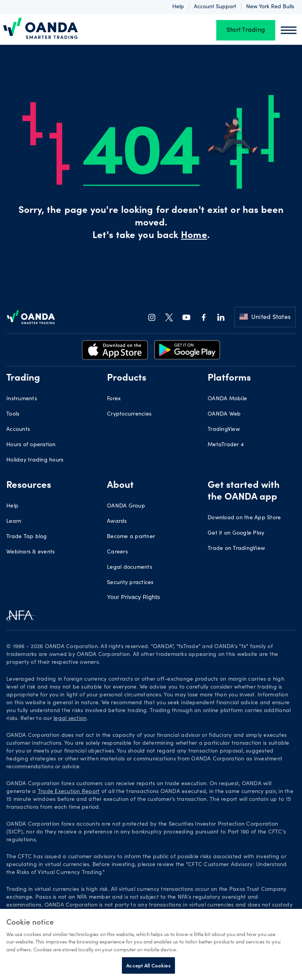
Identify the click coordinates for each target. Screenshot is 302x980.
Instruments (22, 399)
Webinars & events (30, 552)
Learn (14, 522)
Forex (114, 399)
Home (194, 236)
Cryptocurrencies (129, 414)
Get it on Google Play (236, 533)
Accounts (18, 430)
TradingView (224, 430)
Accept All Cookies (148, 965)
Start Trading (246, 30)
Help (178, 7)
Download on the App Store (244, 518)
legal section (70, 719)
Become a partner (131, 537)
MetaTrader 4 (226, 445)
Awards (117, 522)
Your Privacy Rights (134, 597)
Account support (215, 7)
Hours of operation (31, 445)
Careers (117, 552)
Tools (13, 414)
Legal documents (130, 568)
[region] (151, 944)
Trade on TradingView (236, 549)
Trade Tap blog (27, 537)
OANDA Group (126, 506)
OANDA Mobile (227, 399)
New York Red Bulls (270, 7)
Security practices (130, 583)
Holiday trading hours (35, 460)
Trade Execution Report (69, 792)
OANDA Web (224, 414)
